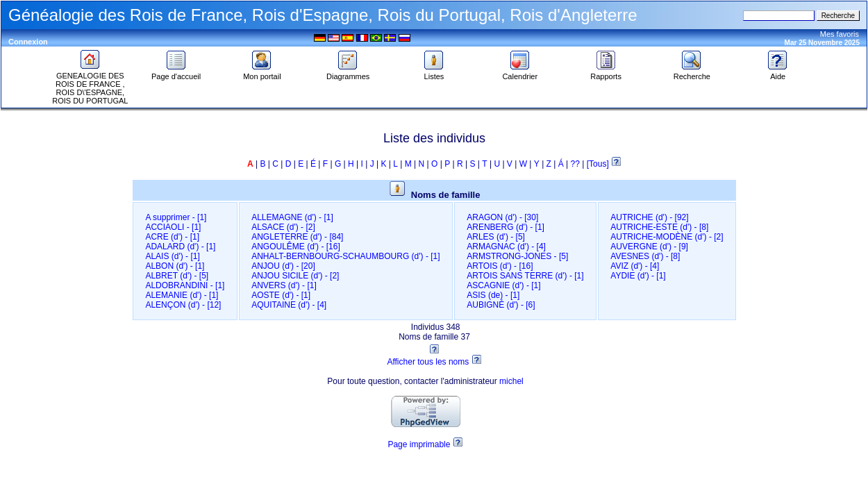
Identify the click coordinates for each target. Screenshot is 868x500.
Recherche (692, 73)
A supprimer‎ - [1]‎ (176, 217)
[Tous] (599, 164)
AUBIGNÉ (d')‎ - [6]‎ (501, 305)
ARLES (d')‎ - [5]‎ (496, 237)
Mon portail (262, 73)
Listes (434, 73)
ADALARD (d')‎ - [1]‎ (180, 247)
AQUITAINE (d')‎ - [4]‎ (289, 305)
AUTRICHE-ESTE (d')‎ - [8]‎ (659, 227)
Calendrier (520, 73)
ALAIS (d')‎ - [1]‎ (172, 256)
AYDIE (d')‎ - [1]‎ (638, 276)
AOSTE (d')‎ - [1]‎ (281, 295)
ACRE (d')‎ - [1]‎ (172, 237)
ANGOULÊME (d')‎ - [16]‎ (296, 247)
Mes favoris (840, 34)
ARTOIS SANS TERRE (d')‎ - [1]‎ (525, 276)
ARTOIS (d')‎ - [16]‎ (500, 266)
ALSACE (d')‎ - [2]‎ (283, 227)
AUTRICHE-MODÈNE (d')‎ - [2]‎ (667, 237)
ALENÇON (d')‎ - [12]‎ (183, 305)
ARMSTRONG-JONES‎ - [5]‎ (517, 256)
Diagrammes (348, 73)
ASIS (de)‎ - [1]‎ (493, 295)
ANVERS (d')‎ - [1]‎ (284, 285)
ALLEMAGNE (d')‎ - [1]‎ (292, 217)
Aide (778, 73)
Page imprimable (419, 444)
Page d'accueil (176, 73)
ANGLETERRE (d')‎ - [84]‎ (297, 237)
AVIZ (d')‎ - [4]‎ (635, 266)
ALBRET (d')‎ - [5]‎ (177, 276)
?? (575, 164)
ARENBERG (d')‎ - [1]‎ (506, 227)
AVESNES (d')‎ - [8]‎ (645, 256)
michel (511, 381)
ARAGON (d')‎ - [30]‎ (502, 217)
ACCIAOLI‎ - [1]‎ (173, 227)
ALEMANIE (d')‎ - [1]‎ (182, 295)
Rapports (606, 73)
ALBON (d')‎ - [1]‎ (175, 266)
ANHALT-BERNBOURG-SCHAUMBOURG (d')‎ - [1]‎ (345, 256)
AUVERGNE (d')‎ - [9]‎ (649, 247)
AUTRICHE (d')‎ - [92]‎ (649, 217)
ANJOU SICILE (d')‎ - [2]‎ (295, 276)
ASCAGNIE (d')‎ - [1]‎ (503, 285)
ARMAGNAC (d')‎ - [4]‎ (506, 247)
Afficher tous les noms (428, 362)
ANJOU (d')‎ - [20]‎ (283, 266)
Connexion (28, 42)
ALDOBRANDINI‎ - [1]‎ (185, 285)
